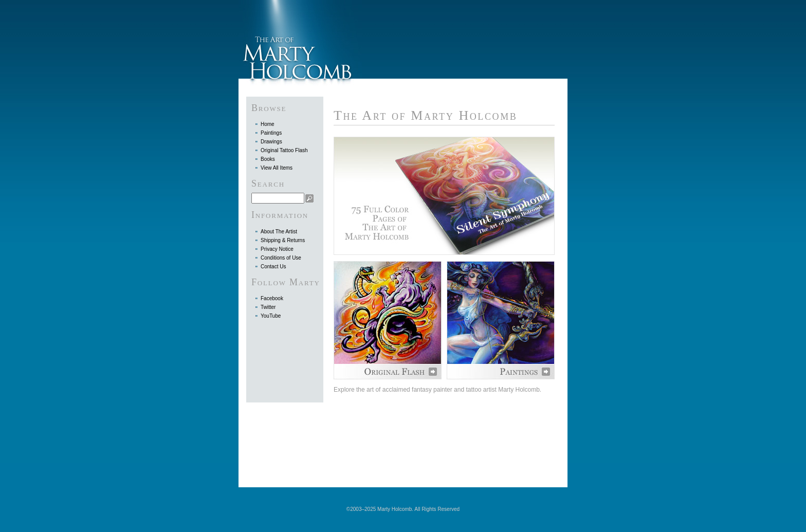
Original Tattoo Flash (284, 150)
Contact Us (273, 267)
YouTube (271, 316)
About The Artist (279, 232)
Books (268, 159)
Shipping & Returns (283, 240)
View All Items (277, 168)
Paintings (271, 133)
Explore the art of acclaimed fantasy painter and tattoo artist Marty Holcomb (437, 390)
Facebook (272, 298)
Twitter (268, 307)
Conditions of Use (281, 258)
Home (268, 124)
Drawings (271, 142)
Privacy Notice (277, 249)
